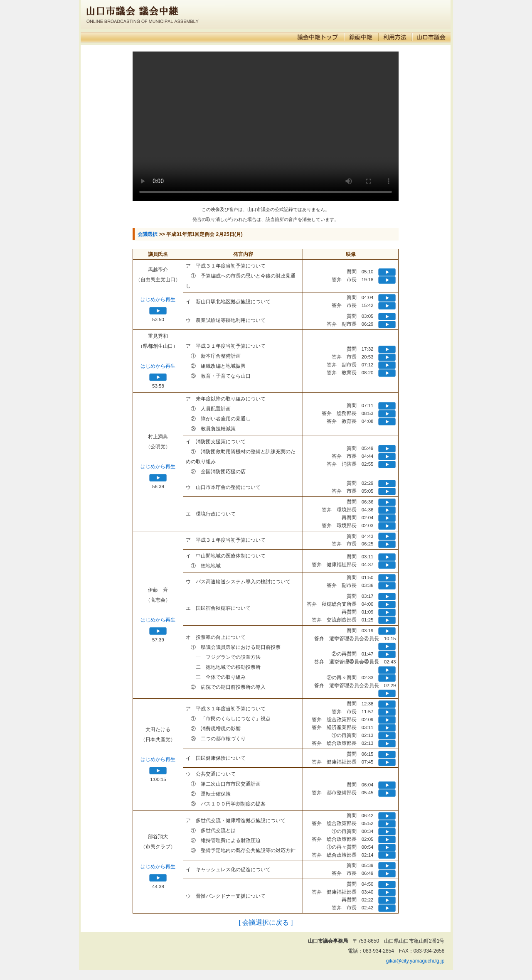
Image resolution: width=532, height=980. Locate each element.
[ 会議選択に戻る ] (266, 922)
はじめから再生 (158, 300)
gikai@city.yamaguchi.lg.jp (415, 961)
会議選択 (148, 234)
